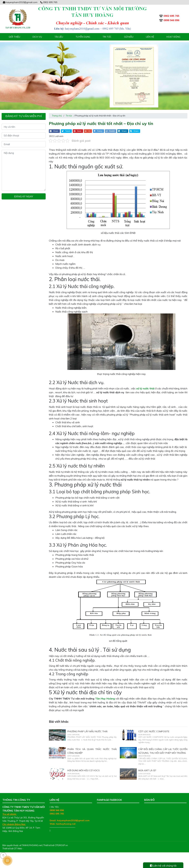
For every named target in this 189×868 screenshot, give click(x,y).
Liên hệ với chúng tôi (163, 866)
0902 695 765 (49, 2)
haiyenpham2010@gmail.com (20, 2)
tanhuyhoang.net (66, 823)
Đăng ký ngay (24, 195)
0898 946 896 (57, 809)
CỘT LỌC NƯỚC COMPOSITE (154, 730)
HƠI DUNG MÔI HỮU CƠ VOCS (84, 769)
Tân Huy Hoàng (105, 698)
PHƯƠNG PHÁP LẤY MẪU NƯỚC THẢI (87, 730)
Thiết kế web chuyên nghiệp (37, 847)
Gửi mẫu (129, 37)
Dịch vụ (37, 37)
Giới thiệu (14, 37)
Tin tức (107, 37)
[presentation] (4, 76)
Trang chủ (57, 115)
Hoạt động (173, 37)
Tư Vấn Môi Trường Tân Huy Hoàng (116, 806)
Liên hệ (150, 37)
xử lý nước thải (145, 387)
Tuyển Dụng (83, 37)
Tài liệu (59, 37)
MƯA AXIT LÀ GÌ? (147, 769)
